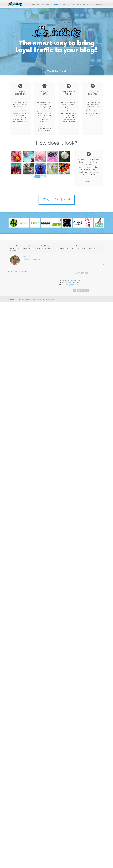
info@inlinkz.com (72, 285)
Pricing (71, 4)
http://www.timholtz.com (31, 259)
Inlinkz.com (20, 299)
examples (89, 181)
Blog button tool (41, 4)
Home (55, 4)
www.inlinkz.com (74, 282)
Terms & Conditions (31, 299)
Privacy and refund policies (46, 299)
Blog (63, 4)
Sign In (98, 4)
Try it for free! (56, 200)
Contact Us (82, 4)
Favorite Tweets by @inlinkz (18, 272)
